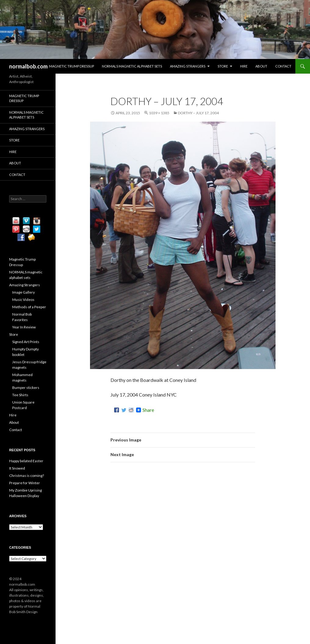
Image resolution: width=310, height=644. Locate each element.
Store (223, 66)
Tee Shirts (20, 395)
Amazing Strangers (188, 66)
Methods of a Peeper (29, 307)
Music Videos (23, 300)
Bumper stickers (26, 388)
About (261, 66)
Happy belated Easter (26, 461)
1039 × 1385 (159, 113)
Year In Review (24, 327)
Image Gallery (23, 292)
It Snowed (17, 468)
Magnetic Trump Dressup (72, 66)
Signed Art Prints (26, 342)
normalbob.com (28, 66)
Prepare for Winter (25, 483)
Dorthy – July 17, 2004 (198, 113)
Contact (283, 66)
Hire (244, 66)
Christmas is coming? (27, 476)
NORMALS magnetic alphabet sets (132, 66)
